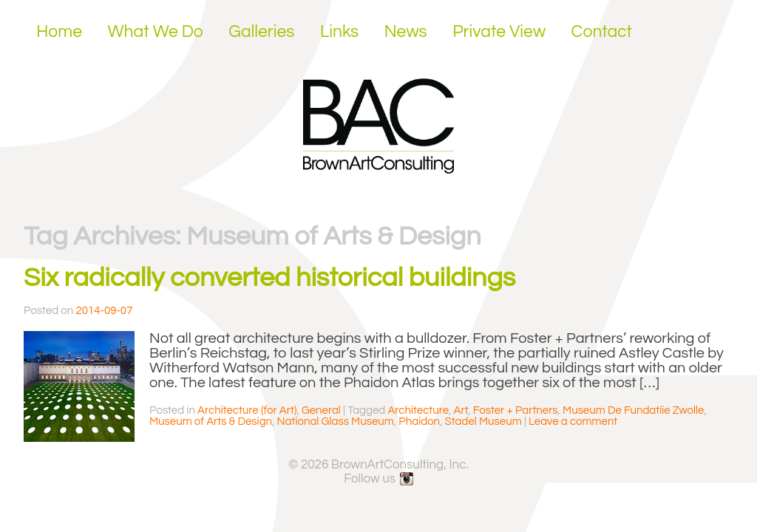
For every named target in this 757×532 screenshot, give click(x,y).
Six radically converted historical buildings (269, 278)
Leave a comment (573, 422)
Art (461, 410)
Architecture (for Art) (247, 410)
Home (59, 32)
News (406, 32)
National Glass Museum (336, 422)
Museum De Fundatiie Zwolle (633, 410)
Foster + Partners (516, 410)
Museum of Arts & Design (211, 422)
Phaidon (419, 422)
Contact (602, 32)
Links (339, 32)
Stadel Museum (483, 422)
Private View (499, 32)
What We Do (156, 32)
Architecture (418, 410)
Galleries (261, 32)
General (321, 410)
